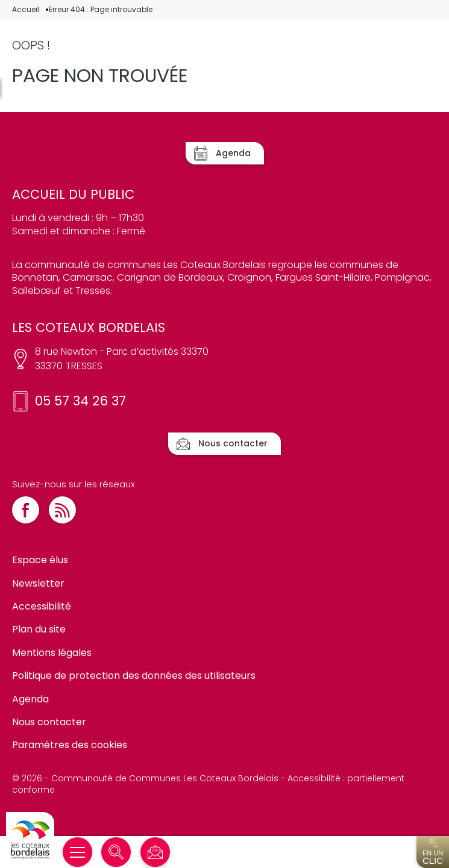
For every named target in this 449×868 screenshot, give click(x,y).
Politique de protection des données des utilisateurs (134, 676)
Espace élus (40, 560)
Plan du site (39, 629)
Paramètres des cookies (70, 745)
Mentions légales (52, 653)
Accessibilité (42, 606)
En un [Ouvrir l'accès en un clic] (433, 852)
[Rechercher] (116, 852)
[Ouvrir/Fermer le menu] (77, 852)
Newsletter (38, 583)
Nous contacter (49, 722)
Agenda (30, 699)
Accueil (26, 10)
